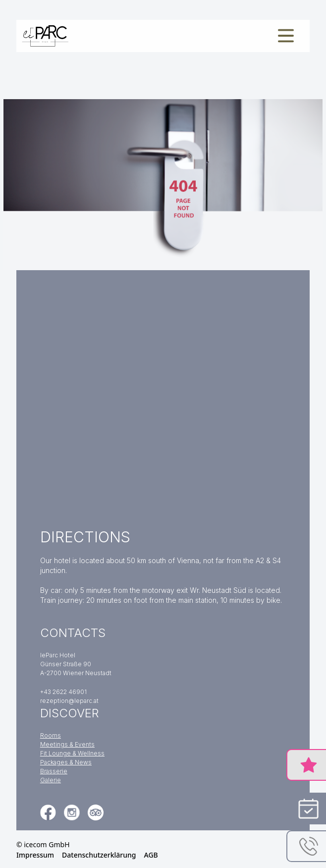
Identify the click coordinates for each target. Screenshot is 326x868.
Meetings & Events (67, 744)
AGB (151, 855)
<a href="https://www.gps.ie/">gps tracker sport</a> (163, 394)
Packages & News (66, 762)
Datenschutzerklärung (99, 855)
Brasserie (54, 771)
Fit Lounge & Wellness (72, 753)
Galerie (51, 780)
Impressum (35, 855)
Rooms (51, 735)
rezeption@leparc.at (69, 701)
